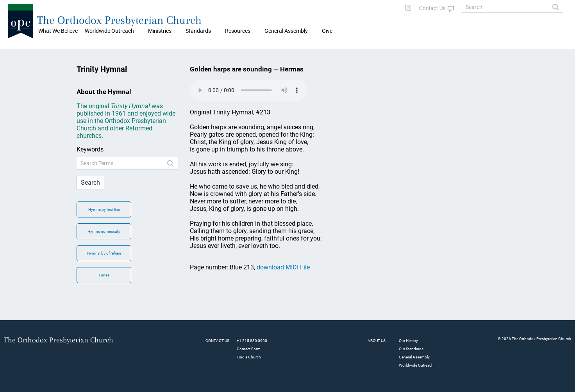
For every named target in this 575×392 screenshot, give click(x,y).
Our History (408, 341)
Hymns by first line (104, 209)
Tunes (104, 275)
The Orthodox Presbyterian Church (119, 20)
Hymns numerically (104, 231)
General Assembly (286, 31)
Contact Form (249, 349)
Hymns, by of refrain (104, 253)
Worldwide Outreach (416, 365)
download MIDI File (283, 267)
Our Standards (411, 349)
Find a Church (249, 357)
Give (327, 31)
